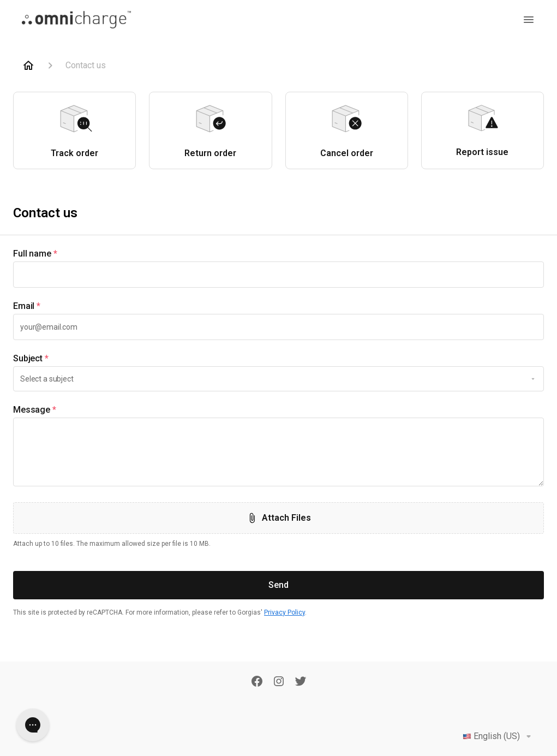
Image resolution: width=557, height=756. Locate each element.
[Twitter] (301, 682)
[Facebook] (257, 682)
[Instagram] (279, 682)
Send (278, 585)
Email (27, 306)
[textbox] (278, 275)
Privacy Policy (285, 612)
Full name (35, 254)
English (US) (499, 736)
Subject (31, 359)
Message (35, 410)
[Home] (28, 66)
